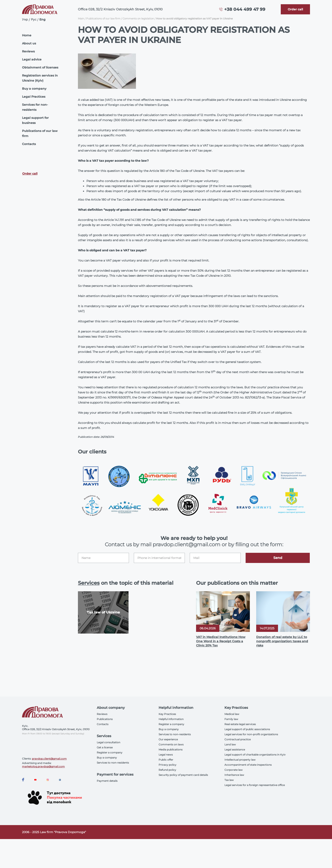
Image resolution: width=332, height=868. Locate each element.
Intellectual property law (240, 760)
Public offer (166, 760)
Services (89, 583)
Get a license (105, 747)
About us (29, 43)
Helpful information (171, 719)
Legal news (166, 755)
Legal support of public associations (247, 729)
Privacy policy (167, 765)
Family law (231, 719)
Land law (230, 744)
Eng (42, 19)
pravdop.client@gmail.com (49, 759)
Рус (34, 19)
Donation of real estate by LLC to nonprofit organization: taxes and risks (282, 641)
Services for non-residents (35, 107)
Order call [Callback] (30, 174)
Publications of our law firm (40, 133)
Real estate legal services (240, 724)
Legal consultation (109, 742)
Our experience (168, 739)
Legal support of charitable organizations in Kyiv (255, 755)
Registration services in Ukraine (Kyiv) (40, 78)
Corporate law (234, 770)
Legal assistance (235, 750)
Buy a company (34, 89)
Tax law (229, 780)
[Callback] (295, 9)
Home (27, 35)
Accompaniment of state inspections (248, 765)
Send (278, 558)
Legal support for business (35, 120)
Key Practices (167, 714)
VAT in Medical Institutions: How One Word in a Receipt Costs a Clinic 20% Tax (221, 641)
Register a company (110, 752)
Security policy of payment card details (183, 775)
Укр (25, 19)
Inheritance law (234, 775)
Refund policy (167, 770)
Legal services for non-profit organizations (251, 734)
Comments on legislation (138, 18)
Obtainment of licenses (40, 67)
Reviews (28, 51)
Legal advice (32, 59)
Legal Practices (34, 97)
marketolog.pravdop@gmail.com (43, 766)
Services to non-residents (113, 763)
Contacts (29, 144)
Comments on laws (171, 744)
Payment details (107, 781)
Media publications (171, 750)
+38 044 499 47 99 (245, 9)
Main (81, 18)
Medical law (232, 714)
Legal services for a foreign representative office (255, 785)
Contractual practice (238, 739)
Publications (105, 719)
